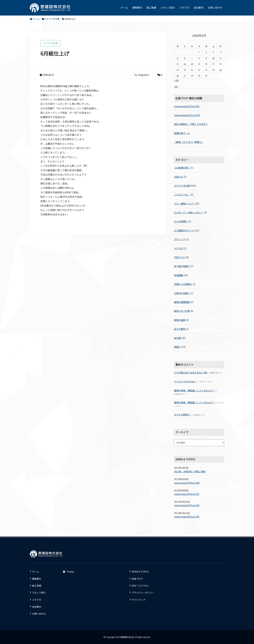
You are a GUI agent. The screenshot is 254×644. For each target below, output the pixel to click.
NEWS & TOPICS (140, 572)
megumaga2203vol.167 (187, 494)
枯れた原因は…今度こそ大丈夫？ (191, 124)
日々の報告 (180, 329)
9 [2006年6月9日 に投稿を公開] (206, 58)
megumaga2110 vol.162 (187, 115)
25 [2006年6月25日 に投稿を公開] (220, 70)
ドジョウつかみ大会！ (185, 381)
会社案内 (198, 7)
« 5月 (176, 80)
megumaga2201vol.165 (187, 517)
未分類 (177, 338)
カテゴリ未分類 (182, 186)
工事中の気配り (182, 293)
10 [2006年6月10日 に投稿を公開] (213, 58)
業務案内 (137, 7)
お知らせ (179, 177)
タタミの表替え (182, 415)
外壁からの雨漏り (183, 284)
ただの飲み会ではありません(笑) (191, 373)
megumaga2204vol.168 (187, 483)
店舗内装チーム (182, 133)
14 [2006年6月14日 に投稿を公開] (192, 64)
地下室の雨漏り (182, 266)
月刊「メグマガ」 (141, 586)
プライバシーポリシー (143, 593)
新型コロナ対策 (182, 311)
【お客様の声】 (182, 168)
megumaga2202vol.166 (187, 505)
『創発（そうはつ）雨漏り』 (189, 142)
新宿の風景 (180, 320)
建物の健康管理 (182, 302)
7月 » (176, 87)
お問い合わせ (215, 7)
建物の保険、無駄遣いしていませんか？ (194, 390)
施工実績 (151, 7)
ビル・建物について (184, 204)
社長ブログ (137, 579)
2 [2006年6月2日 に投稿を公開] (206, 52)
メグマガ (184, 7)
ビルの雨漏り (181, 221)
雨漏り (177, 347)
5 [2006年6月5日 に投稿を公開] (178, 58)
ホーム (124, 7)
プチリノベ (180, 239)
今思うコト (180, 257)
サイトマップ (139, 600)
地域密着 (179, 275)
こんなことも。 (182, 195)
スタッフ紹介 (168, 7)
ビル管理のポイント (184, 230)
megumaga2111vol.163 (187, 106)
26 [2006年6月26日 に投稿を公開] (178, 76)
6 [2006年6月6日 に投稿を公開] (185, 58)
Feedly (68, 572)
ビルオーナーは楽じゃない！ (189, 212)
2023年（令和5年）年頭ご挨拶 (190, 471)
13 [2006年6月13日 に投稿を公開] (185, 64)
